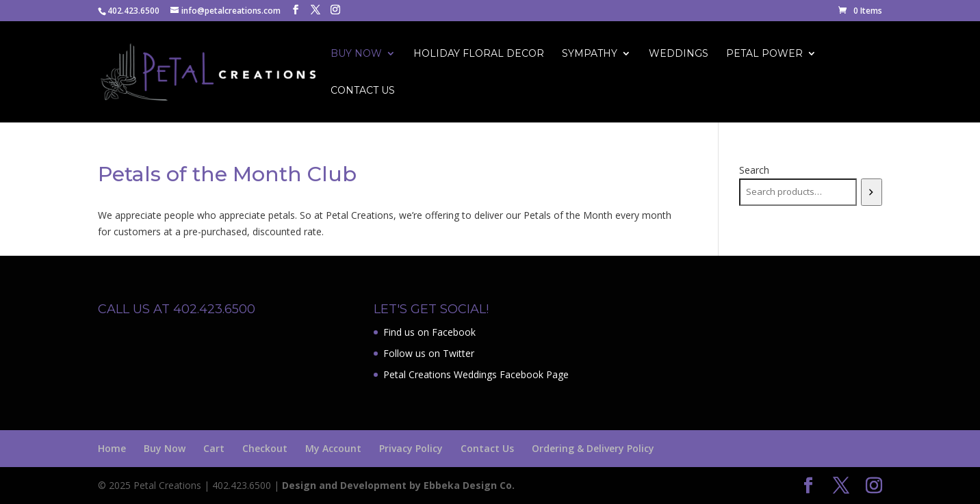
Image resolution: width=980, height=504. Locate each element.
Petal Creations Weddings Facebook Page (476, 374)
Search (754, 170)
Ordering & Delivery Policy (593, 448)
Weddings (679, 54)
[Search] (872, 192)
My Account (333, 448)
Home (112, 448)
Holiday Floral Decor (479, 54)
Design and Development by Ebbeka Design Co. (398, 485)
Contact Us (363, 91)
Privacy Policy (411, 448)
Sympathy (590, 54)
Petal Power (764, 54)
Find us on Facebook (429, 332)
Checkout (265, 448)
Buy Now (356, 54)
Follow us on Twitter (429, 353)
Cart (214, 448)
